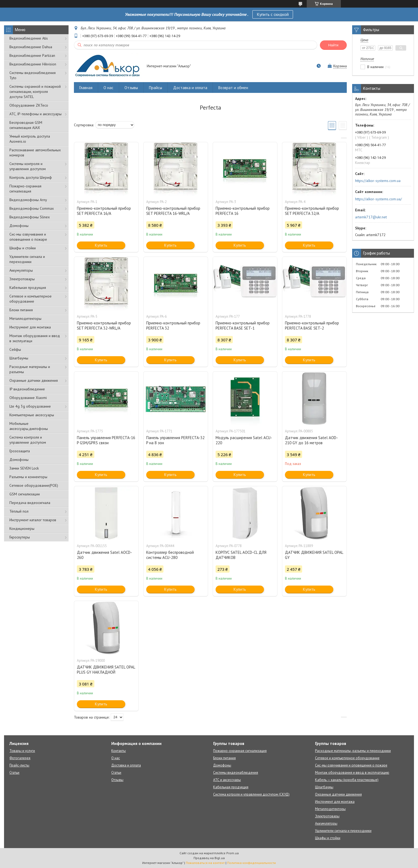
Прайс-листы (19, 765)
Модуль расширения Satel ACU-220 (244, 440)
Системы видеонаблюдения (236, 773)
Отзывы (131, 88)
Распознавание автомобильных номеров (35, 153)
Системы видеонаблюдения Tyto (33, 75)
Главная (86, 88)
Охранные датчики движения (34, 380)
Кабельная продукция (28, 288)
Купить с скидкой (273, 14)
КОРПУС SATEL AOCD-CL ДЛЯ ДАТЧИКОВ (241, 555)
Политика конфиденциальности (251, 863)
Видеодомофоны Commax (32, 208)
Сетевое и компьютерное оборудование (31, 299)
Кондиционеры (22, 528)
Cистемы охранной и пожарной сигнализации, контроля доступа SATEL (35, 92)
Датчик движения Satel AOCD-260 (104, 555)
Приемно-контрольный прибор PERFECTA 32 (173, 325)
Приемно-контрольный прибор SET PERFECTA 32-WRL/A (104, 325)
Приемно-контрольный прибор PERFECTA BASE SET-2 (312, 325)
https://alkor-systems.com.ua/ (378, 199)
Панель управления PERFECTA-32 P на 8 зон (175, 440)
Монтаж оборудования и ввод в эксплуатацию (352, 773)
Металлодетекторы (25, 318)
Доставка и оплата (190, 88)
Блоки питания (21, 310)
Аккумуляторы (21, 270)
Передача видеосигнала (30, 503)
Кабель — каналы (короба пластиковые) (347, 780)
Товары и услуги (22, 751)
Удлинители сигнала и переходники (27, 259)
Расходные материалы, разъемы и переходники (353, 751)
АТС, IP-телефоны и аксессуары (35, 114)
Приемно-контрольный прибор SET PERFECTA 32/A (312, 211)
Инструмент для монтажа (30, 327)
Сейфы (15, 349)
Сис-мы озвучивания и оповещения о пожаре (28, 237)
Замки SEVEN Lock (24, 468)
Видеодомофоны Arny (28, 200)
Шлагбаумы (19, 358)
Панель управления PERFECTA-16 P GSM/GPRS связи (106, 440)
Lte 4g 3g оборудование (30, 406)
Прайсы (156, 88)
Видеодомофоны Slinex (30, 217)
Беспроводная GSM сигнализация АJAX (26, 125)
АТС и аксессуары (227, 780)
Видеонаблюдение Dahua (31, 47)
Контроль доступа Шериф (31, 177)
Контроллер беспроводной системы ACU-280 (170, 555)
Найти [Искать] (333, 45)
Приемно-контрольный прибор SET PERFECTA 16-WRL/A (173, 211)
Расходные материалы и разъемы (30, 369)
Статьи (14, 773)
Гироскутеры (20, 537)
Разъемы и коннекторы (28, 477)
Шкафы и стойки (23, 248)
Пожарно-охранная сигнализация (25, 189)
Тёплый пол (19, 511)
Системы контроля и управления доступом (28, 166)
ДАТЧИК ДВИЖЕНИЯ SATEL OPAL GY (314, 555)
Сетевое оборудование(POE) (34, 485)
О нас (108, 88)
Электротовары (22, 279)
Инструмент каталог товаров (33, 520)
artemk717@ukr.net (371, 217)
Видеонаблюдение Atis (29, 38)
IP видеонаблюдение (27, 389)
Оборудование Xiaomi (28, 398)
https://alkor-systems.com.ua (378, 181)
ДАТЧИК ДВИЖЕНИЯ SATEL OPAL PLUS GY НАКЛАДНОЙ (106, 670)
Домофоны (19, 226)
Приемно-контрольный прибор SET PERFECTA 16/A (104, 211)
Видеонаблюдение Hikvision (33, 64)
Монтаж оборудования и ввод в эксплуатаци (35, 338)
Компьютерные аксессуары (32, 415)
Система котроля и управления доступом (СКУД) (251, 794)
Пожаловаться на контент (205, 863)
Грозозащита (20, 451)
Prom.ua (233, 853)
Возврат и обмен (233, 88)
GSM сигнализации (25, 494)
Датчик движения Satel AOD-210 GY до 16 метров (311, 440)
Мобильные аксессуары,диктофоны (29, 426)
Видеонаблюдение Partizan (32, 55)
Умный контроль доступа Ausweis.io (30, 139)
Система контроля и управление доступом (28, 440)
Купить (101, 245)
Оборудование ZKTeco (29, 105)
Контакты (119, 751)
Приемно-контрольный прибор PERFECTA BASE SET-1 (243, 325)
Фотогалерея (20, 758)
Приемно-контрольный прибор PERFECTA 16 (243, 211)
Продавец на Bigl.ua (209, 858)
